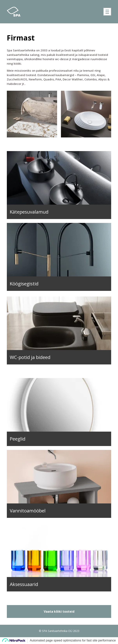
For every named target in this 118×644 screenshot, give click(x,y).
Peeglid (18, 439)
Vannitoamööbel (28, 511)
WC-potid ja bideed (30, 357)
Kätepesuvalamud (29, 212)
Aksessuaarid (24, 584)
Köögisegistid (24, 284)
